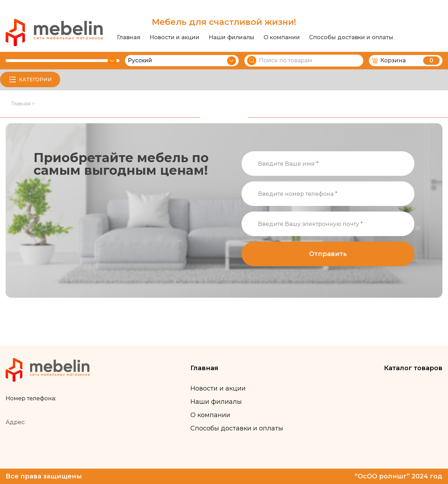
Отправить (328, 254)
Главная (129, 37)
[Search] (252, 61)
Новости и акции (174, 37)
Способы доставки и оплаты (351, 37)
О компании (282, 37)
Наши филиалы (232, 37)
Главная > (23, 104)
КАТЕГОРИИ (30, 79)
